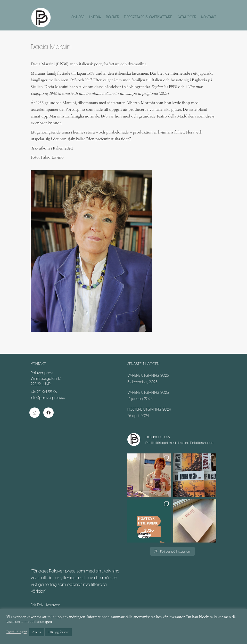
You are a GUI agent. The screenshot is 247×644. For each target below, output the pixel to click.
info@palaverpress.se (48, 398)
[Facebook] (48, 413)
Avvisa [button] (37, 632)
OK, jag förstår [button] (59, 632)
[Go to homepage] (41, 18)
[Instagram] (35, 413)
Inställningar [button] (17, 632)
